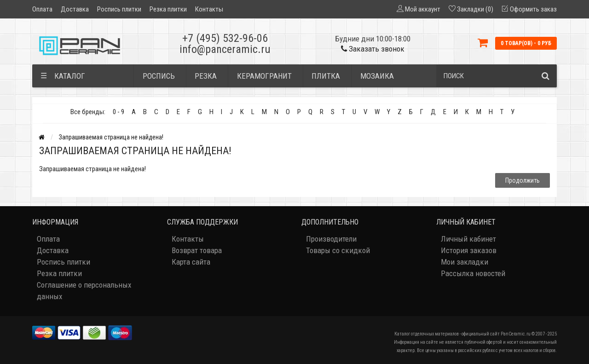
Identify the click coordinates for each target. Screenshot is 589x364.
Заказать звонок (373, 49)
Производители (331, 239)
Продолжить (523, 180)
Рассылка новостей (473, 273)
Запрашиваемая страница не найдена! (111, 137)
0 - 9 (118, 112)
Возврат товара (197, 250)
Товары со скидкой (338, 250)
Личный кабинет (468, 239)
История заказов (469, 250)
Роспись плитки (119, 9)
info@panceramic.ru (225, 49)
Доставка (75, 9)
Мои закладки (465, 262)
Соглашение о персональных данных (84, 291)
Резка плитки (168, 9)
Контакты (209, 9)
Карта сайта (191, 262)
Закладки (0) (475, 9)
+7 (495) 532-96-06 (225, 38)
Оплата (42, 9)
